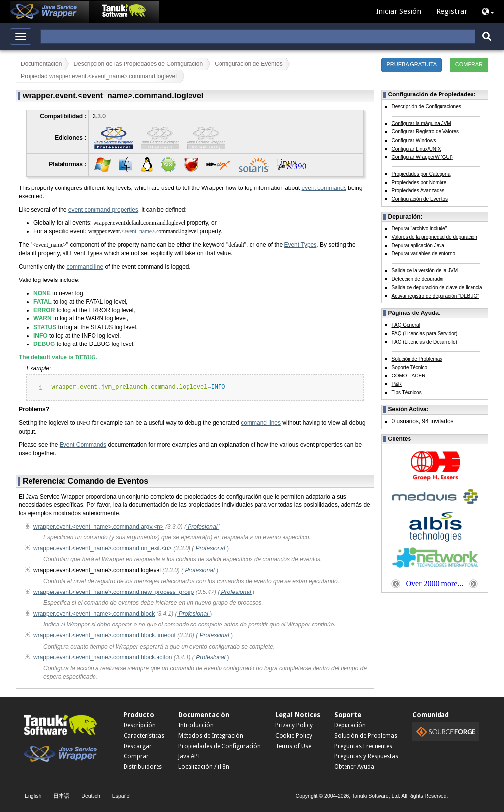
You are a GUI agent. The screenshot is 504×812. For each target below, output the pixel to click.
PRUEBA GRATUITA (412, 64)
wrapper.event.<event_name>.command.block (94, 614)
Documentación (41, 64)
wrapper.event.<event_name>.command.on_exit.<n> (103, 548)
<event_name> (138, 231)
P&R (397, 384)
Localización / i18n (204, 767)
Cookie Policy (294, 736)
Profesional (203, 527)
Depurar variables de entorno (424, 254)
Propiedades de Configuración (220, 746)
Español (122, 796)
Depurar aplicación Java (418, 245)
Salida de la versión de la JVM (425, 270)
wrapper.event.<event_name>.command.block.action (103, 657)
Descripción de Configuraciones (426, 107)
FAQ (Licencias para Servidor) (425, 333)
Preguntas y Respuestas (366, 756)
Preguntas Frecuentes (363, 746)
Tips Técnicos (407, 392)
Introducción (196, 725)
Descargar (138, 746)
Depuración (350, 725)
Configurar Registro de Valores (425, 132)
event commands (324, 188)
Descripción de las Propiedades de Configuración (138, 64)
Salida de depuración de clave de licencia (437, 288)
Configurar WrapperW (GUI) (422, 157)
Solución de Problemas (417, 359)
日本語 (61, 796)
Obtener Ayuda (354, 767)
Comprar (136, 756)
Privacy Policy (294, 725)
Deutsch (91, 796)
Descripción (140, 725)
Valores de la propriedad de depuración (435, 237)
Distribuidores (143, 767)
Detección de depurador (418, 279)
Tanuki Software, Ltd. (376, 796)
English (33, 796)
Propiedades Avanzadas (418, 191)
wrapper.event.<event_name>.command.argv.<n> (99, 527)
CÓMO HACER (409, 376)
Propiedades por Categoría (421, 174)
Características (144, 736)
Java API (189, 756)
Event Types (300, 245)
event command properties (103, 210)
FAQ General (406, 325)
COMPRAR (469, 64)
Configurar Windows (414, 141)
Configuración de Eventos (248, 64)
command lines (261, 423)
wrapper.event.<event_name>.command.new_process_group (114, 592)
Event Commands (83, 445)
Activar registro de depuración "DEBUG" (436, 296)
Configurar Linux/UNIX (416, 149)
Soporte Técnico (410, 367)
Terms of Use (293, 746)
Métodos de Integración (211, 736)
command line (85, 267)
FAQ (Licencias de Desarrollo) (425, 342)
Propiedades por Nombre (419, 182)
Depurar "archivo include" (420, 229)
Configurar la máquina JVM (422, 123)
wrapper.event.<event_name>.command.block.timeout (105, 635)
